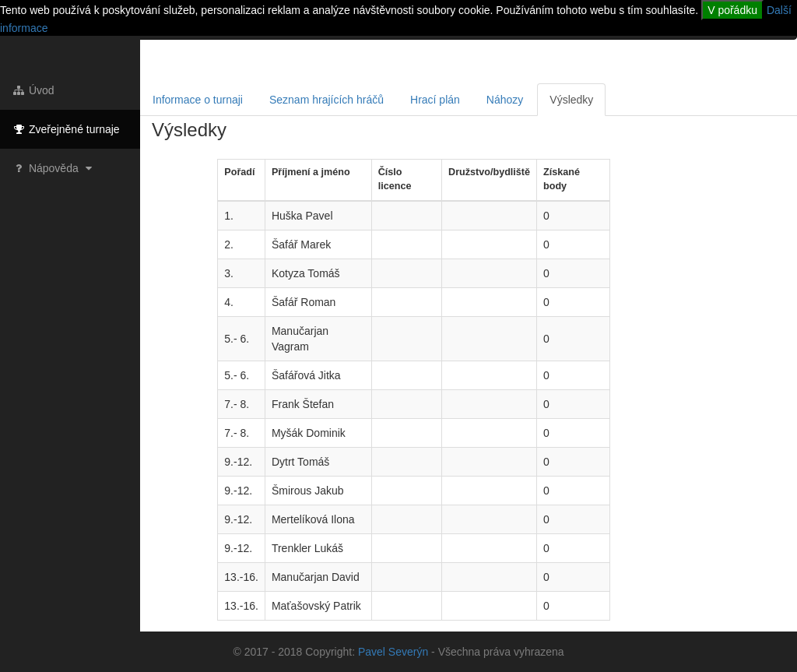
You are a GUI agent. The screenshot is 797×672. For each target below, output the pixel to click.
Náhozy (505, 100)
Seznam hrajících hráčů (327, 100)
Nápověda (54, 168)
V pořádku (732, 10)
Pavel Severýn (393, 652)
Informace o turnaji (198, 100)
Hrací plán (435, 100)
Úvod (33, 90)
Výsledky (571, 100)
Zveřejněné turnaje (66, 129)
